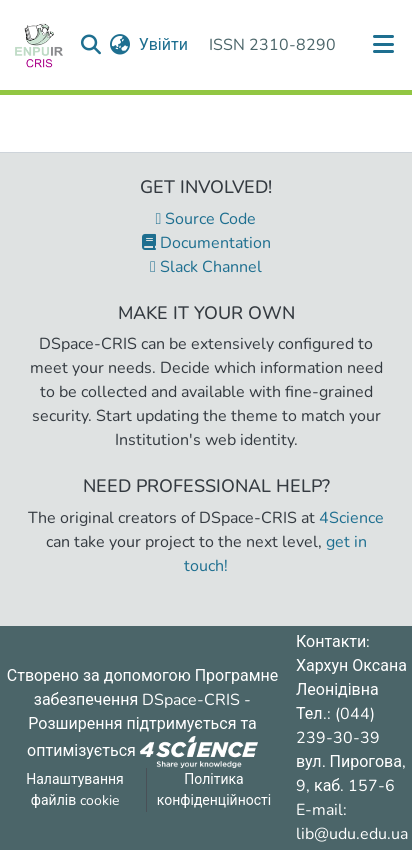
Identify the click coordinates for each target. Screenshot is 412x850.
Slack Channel (206, 267)
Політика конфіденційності (214, 790)
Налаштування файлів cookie (75, 790)
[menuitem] (120, 45)
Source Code (206, 219)
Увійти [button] (164, 45)
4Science (351, 518)
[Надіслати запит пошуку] (91, 45)
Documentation (206, 243)
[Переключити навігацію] (384, 45)
